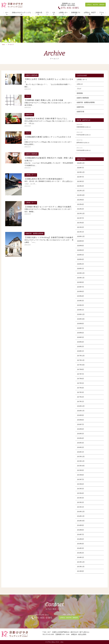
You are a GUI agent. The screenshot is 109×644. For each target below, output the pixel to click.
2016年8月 (80, 422)
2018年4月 (80, 344)
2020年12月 (81, 239)
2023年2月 (80, 188)
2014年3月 (80, 550)
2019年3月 (80, 303)
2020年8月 (80, 248)
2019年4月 (80, 298)
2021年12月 (81, 216)
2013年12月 (81, 564)
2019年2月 (80, 307)
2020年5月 (80, 257)
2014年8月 (80, 532)
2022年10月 (81, 197)
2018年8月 (80, 326)
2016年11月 (81, 413)
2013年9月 (80, 573)
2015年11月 (81, 463)
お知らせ (80, 86)
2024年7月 (80, 170)
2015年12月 (81, 459)
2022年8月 (80, 202)
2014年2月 (80, 555)
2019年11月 (81, 280)
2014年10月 (81, 523)
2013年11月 (81, 569)
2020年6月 (80, 252)
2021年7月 (80, 220)
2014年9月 (80, 527)
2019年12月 (81, 275)
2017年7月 (80, 376)
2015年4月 (80, 495)
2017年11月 (81, 362)
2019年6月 (80, 294)
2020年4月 (80, 262)
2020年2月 (80, 266)
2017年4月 (80, 390)
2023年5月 (80, 184)
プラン (47, 13)
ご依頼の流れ (38, 13)
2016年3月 (80, 445)
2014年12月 (81, 514)
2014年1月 (80, 560)
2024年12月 (81, 165)
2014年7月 (80, 537)
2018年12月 (81, 317)
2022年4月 (80, 207)
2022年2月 (80, 211)
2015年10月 (81, 468)
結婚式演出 (80, 109)
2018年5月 (80, 339)
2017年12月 (81, 358)
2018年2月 (80, 349)
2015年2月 (80, 505)
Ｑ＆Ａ (54, 13)
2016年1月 (80, 454)
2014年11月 (81, 518)
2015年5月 (80, 491)
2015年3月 (80, 500)
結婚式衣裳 (80, 114)
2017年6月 (80, 381)
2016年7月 (80, 427)
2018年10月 (81, 321)
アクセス (102, 13)
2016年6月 (80, 431)
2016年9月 (80, 417)
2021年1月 (80, 234)
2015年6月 (80, 486)
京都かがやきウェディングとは (22, 13)
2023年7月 (80, 179)
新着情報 (80, 95)
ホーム (7, 13)
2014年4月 (80, 546)
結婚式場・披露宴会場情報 (86, 105)
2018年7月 (80, 330)
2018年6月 (80, 335)
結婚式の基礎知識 (83, 100)
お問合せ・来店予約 (90, 13)
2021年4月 (80, 225)
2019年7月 (80, 289)
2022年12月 (81, 193)
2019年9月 (80, 284)
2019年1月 (80, 312)
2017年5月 (80, 385)
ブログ (79, 91)
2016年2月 (80, 450)
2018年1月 (80, 353)
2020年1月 (80, 271)
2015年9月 (80, 472)
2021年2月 (80, 229)
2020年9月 (80, 243)
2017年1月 (80, 404)
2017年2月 (80, 399)
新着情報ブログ (76, 13)
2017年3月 (80, 395)
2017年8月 (80, 372)
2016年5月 (80, 436)
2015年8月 (80, 477)
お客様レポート (63, 13)
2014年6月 (80, 541)
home (3, 44)
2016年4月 (80, 440)
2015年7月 (80, 482)
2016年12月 (81, 408)
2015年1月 (80, 509)
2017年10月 (81, 367)
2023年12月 (81, 174)
